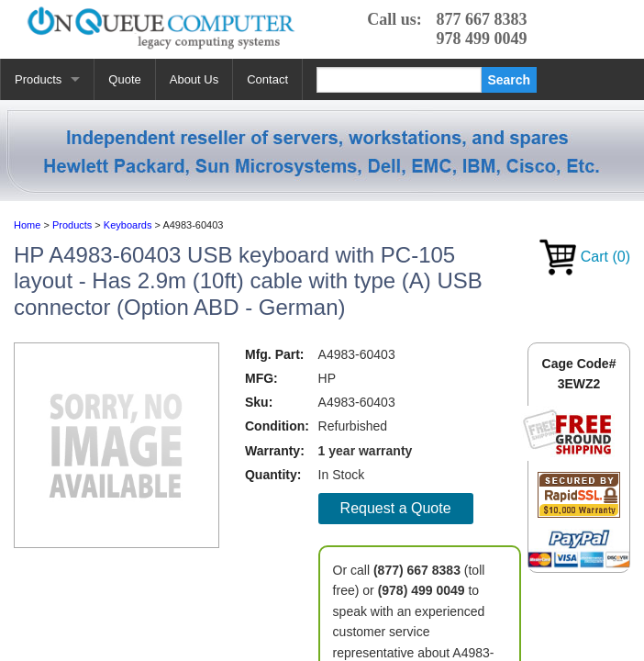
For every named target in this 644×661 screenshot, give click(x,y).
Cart (585, 257)
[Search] (399, 80)
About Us (194, 79)
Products (38, 79)
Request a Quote (396, 508)
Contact (267, 79)
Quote (124, 79)
